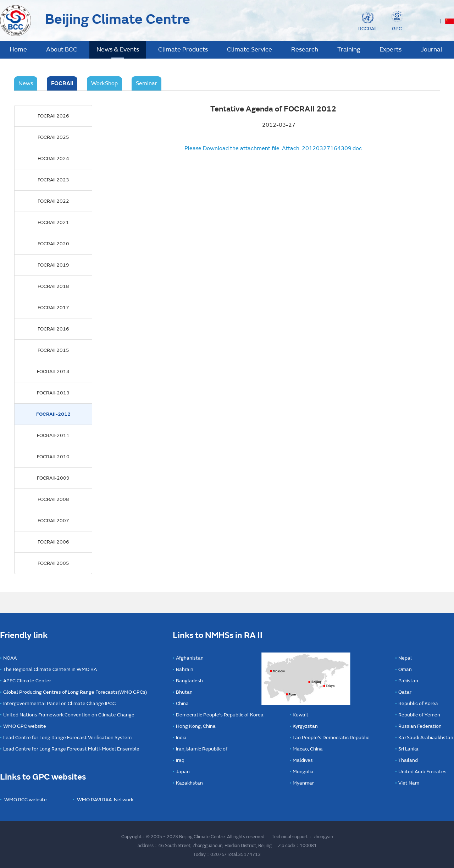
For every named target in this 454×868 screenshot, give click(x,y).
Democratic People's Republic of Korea (220, 715)
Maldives (303, 760)
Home (18, 50)
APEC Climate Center (27, 681)
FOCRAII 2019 (53, 265)
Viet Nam (409, 783)
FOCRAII (62, 83)
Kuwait (301, 715)
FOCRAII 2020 (53, 244)
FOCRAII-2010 (53, 457)
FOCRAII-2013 (53, 393)
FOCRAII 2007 (53, 521)
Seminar (146, 83)
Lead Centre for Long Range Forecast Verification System (67, 738)
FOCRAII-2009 (53, 478)
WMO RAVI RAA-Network (105, 800)
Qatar (405, 692)
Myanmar (303, 783)
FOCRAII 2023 (53, 180)
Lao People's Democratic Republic (331, 738)
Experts (391, 50)
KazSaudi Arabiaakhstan (426, 738)
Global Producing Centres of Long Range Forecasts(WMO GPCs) (75, 692)
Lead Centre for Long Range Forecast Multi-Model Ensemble (71, 749)
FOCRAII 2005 (53, 563)
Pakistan (408, 681)
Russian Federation (420, 726)
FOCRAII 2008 (53, 499)
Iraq (180, 760)
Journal (431, 50)
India (181, 738)
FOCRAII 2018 (53, 286)
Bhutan (184, 692)
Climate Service (250, 50)
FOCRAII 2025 (53, 137)
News (26, 83)
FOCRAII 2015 (53, 350)
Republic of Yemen (419, 715)
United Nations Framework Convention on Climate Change (69, 715)
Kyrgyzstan (305, 726)
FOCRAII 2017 (53, 308)
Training (349, 50)
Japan (183, 772)
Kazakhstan (189, 783)
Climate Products (183, 50)
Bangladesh (189, 681)
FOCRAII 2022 (53, 201)
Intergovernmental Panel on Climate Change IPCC (59, 703)
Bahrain (185, 669)
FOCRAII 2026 (53, 116)
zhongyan (323, 837)
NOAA (10, 658)
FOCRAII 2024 (53, 159)
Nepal (405, 658)
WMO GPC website (25, 726)
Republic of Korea (418, 703)
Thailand (408, 760)
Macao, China (308, 749)
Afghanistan (190, 658)
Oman (405, 669)
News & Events (118, 50)
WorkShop (104, 83)
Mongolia (303, 772)
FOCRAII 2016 (53, 329)
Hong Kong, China (196, 726)
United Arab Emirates (422, 772)
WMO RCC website (26, 800)
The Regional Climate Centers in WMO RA (50, 669)
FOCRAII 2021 (53, 222)
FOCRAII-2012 (53, 414)
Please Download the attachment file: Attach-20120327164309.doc (273, 148)
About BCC (62, 50)
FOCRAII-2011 (53, 435)
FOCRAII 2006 (53, 542)
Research (305, 50)
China (182, 703)
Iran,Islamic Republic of (202, 749)
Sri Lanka (408, 749)
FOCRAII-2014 (53, 372)
